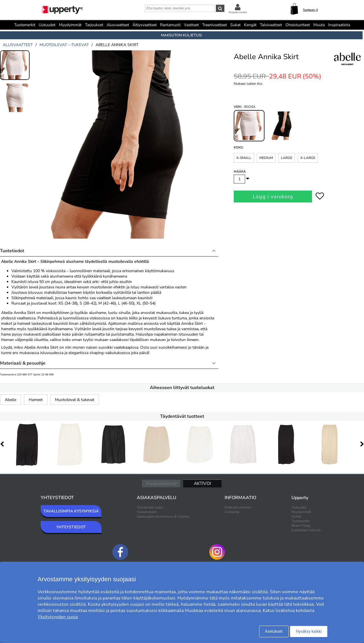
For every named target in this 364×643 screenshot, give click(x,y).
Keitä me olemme (238, 507)
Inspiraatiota (339, 25)
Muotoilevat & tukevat (75, 400)
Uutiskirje (232, 512)
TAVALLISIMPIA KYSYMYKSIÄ (71, 511)
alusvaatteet (18, 45)
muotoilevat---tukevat (64, 45)
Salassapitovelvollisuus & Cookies (163, 516)
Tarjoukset (94, 25)
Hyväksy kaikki (309, 631)
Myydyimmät (70, 25)
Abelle (11, 400)
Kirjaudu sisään (238, 12)
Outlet (296, 516)
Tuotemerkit (25, 25)
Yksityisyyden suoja (58, 617)
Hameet (36, 400)
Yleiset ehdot (147, 512)
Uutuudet (47, 25)
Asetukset (274, 631)
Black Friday (301, 526)
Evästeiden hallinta (306, 530)
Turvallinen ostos (150, 507)
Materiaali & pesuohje (23, 363)
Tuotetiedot (12, 251)
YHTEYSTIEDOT (71, 527)
